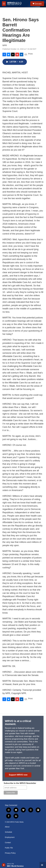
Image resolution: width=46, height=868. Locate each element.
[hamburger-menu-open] (4, 4)
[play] (4, 865)
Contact (8, 843)
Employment (10, 837)
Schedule (8, 832)
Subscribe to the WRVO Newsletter (20, 783)
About (7, 827)
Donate (38, 4)
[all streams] (43, 865)
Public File (9, 848)
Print (30, 54)
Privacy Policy (10, 853)
